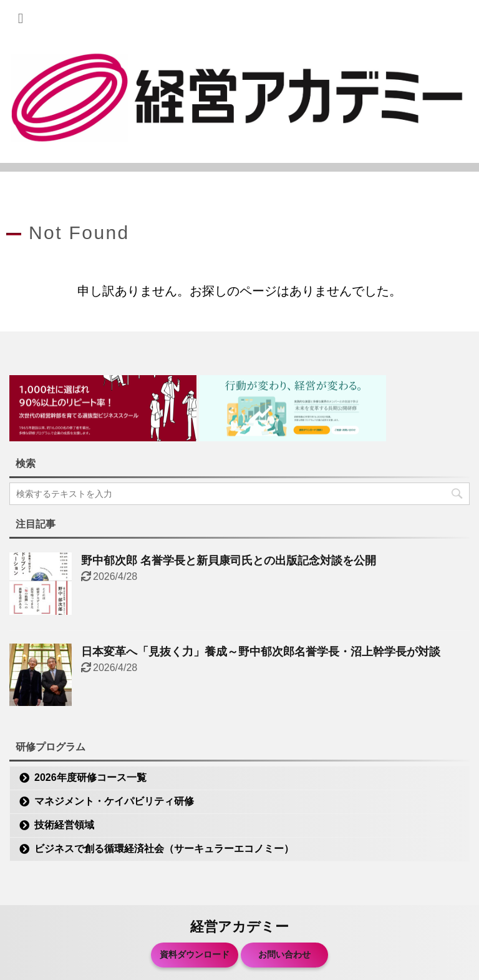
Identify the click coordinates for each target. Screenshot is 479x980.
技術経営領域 (64, 825)
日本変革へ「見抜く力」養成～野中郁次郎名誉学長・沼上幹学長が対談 (261, 652)
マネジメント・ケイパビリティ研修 (114, 801)
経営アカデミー (239, 927)
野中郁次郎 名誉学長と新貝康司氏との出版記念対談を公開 (229, 561)
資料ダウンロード (195, 954)
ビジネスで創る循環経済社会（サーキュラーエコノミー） (164, 849)
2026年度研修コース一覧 (90, 777)
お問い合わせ (284, 954)
